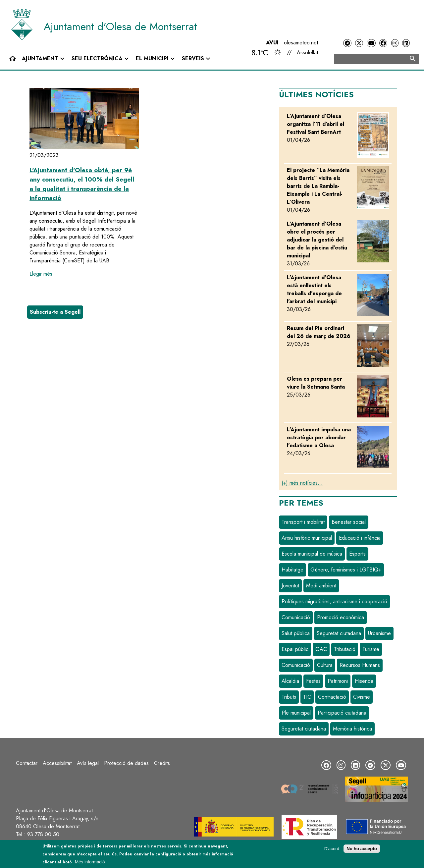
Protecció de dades (126, 763)
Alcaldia (290, 681)
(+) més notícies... (302, 483)
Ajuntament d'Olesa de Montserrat (120, 27)
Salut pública (296, 633)
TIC (307, 697)
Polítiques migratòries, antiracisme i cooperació (334, 601)
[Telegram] (347, 43)
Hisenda (364, 681)
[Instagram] (395, 43)
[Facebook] (383, 43)
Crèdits (162, 763)
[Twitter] (359, 43)
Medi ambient (321, 586)
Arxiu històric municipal (307, 538)
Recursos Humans (360, 665)
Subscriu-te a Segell (55, 312)
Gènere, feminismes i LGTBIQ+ (346, 570)
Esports (357, 554)
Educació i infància (360, 538)
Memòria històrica (352, 729)
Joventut (290, 586)
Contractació (332, 697)
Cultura (325, 665)
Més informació (90, 862)
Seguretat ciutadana (339, 633)
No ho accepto (362, 849)
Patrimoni (338, 681)
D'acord (332, 849)
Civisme (362, 697)
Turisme (371, 649)
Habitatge (292, 570)
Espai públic (295, 649)
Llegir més (41, 274)
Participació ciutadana (342, 713)
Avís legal (88, 763)
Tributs (289, 697)
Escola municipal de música (312, 554)
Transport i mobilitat (303, 522)
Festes (313, 681)
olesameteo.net (301, 43)
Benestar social (349, 522)
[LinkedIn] (406, 43)
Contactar (27, 763)
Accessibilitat (57, 763)
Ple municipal (296, 713)
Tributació (345, 649)
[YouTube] (371, 43)
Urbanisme (379, 633)
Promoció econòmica (341, 617)
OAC (321, 649)
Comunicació (296, 617)
